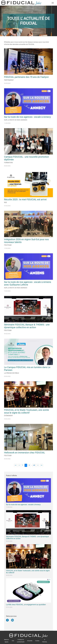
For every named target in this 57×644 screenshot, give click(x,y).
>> (42, 465)
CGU (13, 641)
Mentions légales (7, 641)
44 (34, 465)
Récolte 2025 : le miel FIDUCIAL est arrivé (25, 199)
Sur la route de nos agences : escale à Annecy (27, 117)
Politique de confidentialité (21, 641)
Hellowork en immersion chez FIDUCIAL (25, 453)
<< (16, 465)
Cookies (37, 641)
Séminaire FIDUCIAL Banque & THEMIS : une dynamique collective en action (27, 326)
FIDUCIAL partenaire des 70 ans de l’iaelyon (26, 77)
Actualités (30, 641)
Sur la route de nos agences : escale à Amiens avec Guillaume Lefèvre (28, 283)
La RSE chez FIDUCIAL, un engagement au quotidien (26, 605)
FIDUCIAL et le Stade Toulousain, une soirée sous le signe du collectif (27, 411)
